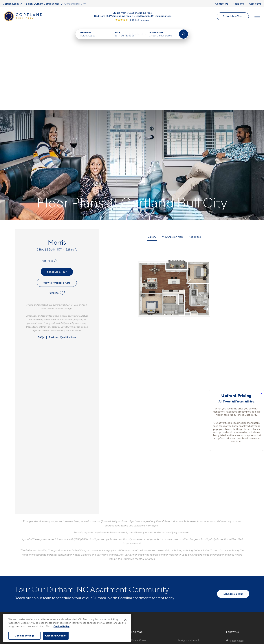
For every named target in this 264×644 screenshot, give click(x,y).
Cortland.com (11, 4)
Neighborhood (188, 556)
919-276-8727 (79, 556)
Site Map (148, 618)
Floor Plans (139, 556)
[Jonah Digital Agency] (241, 616)
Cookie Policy (62, 626)
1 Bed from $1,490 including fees (112, 16)
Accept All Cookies (56, 636)
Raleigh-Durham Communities (42, 4)
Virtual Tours (140, 569)
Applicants (255, 4)
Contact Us (222, 4)
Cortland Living (142, 588)
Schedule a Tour (233, 17)
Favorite (57, 209)
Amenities (138, 582)
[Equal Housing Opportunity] (72, 576)
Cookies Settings (24, 636)
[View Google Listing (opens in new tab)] (132, 20)
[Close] (125, 620)
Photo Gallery (140, 575)
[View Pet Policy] (101, 576)
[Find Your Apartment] (184, 35)
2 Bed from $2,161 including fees (153, 16)
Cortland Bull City (75, 4)
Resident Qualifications (62, 253)
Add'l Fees (49, 177)
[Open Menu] (257, 17)
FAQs (41, 253)
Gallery (152, 153)
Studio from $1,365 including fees (132, 13)
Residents (239, 4)
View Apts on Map (172, 153)
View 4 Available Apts (57, 199)
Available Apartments (146, 562)
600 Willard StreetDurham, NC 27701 (83, 565)
